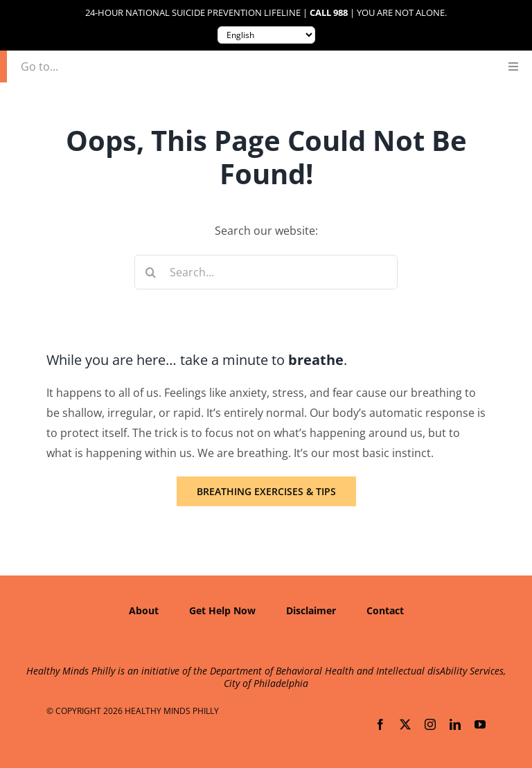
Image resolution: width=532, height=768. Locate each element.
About (144, 610)
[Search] (152, 272)
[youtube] (480, 724)
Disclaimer (311, 610)
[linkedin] (455, 724)
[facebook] (380, 724)
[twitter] (405, 724)
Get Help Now (222, 610)
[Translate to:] (266, 35)
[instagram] (430, 724)
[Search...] (266, 272)
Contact (385, 610)
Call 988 (329, 13)
